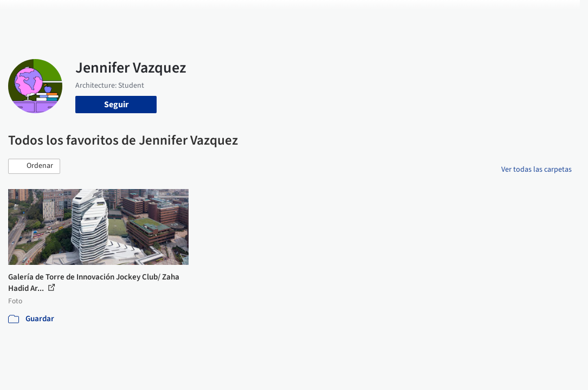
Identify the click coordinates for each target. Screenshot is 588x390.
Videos (378, 15)
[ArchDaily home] (28, 15)
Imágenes (236, 15)
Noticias (344, 15)
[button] (34, 166)
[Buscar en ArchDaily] (126, 15)
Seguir (116, 105)
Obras (201, 15)
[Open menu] (560, 15)
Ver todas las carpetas (537, 170)
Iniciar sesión (435, 15)
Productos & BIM (292, 15)
